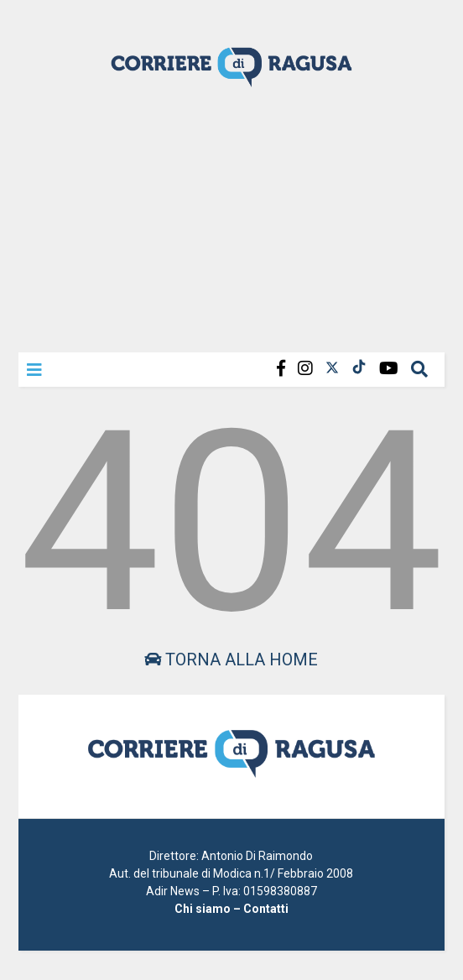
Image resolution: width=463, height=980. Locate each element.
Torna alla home (231, 659)
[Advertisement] (231, 218)
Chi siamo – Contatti (231, 909)
